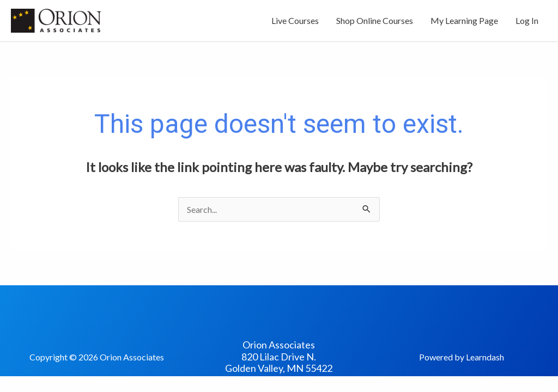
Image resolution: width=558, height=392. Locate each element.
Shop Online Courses (375, 20)
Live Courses (295, 20)
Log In (527, 20)
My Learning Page (464, 20)
